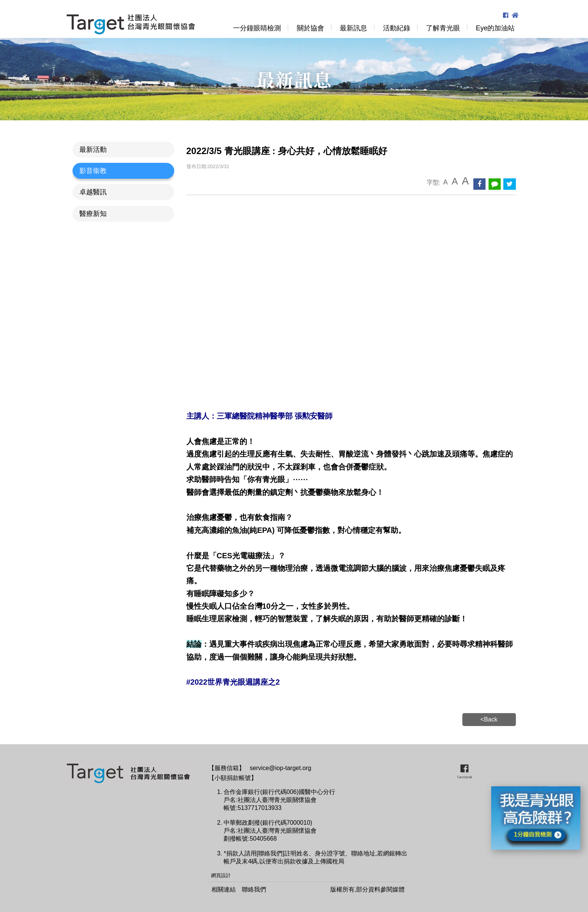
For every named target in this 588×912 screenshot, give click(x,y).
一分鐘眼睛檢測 (257, 28)
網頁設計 (221, 875)
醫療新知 (93, 214)
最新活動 (93, 150)
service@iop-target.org (281, 768)
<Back (489, 719)
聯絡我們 (254, 889)
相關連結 (224, 889)
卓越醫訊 (93, 192)
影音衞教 (93, 171)
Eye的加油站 (495, 28)
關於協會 (311, 28)
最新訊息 (353, 28)
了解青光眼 (443, 28)
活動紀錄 (397, 28)
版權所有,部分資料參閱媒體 (367, 889)
